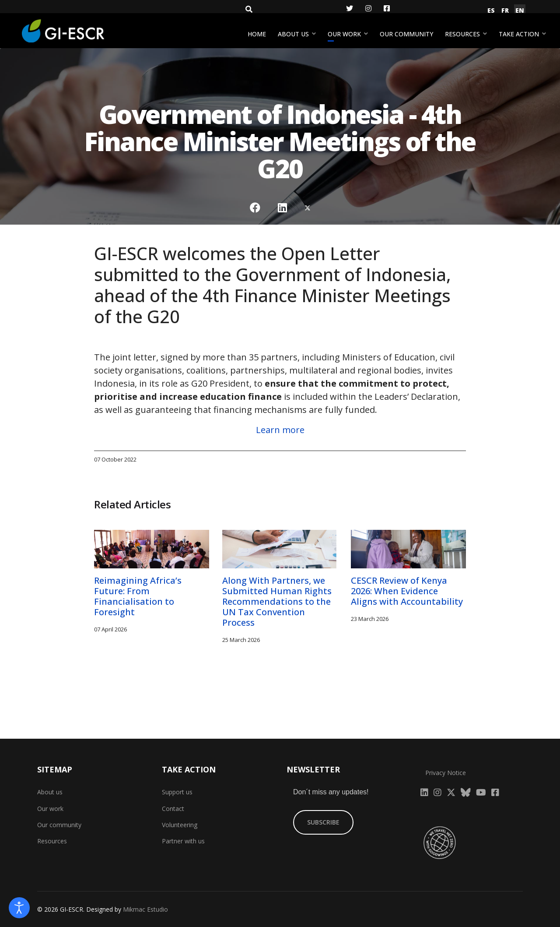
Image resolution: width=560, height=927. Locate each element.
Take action (519, 34)
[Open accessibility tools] (19, 908)
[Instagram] (368, 8)
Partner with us (183, 841)
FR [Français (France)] (505, 10)
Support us (177, 792)
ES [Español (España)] (491, 10)
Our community (406, 34)
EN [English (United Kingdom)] (520, 10)
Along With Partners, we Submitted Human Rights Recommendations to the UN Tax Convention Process (277, 601)
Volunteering (180, 825)
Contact (173, 809)
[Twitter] (350, 8)
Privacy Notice (446, 773)
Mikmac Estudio (145, 909)
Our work (344, 34)
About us (293, 34)
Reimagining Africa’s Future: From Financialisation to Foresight (138, 596)
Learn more (280, 430)
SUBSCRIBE (323, 822)
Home (257, 34)
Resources (462, 34)
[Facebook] (387, 8)
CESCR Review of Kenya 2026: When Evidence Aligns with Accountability (407, 591)
